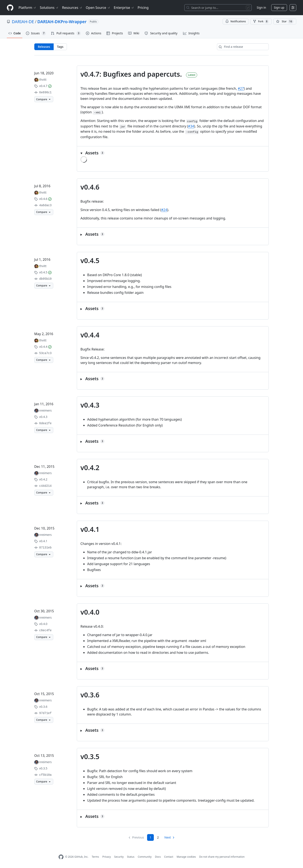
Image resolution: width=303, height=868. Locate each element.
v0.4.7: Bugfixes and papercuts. (131, 74)
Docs (158, 857)
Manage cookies (186, 857)
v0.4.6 (90, 187)
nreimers (45, 410)
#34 (191, 126)
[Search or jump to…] (218, 8)
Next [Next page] (168, 837)
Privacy (107, 857)
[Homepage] (10, 8)
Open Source (98, 8)
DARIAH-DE (23, 22)
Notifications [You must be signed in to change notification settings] (236, 21)
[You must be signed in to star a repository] (285, 21)
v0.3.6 (90, 695)
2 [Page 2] (158, 837)
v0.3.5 (90, 756)
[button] (173, 153)
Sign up (279, 7)
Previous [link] (138, 837)
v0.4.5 (90, 260)
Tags (60, 47)
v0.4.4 (90, 335)
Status (131, 857)
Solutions (49, 8)
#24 (164, 210)
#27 (241, 88)
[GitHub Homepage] (61, 857)
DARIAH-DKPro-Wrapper (62, 22)
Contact (169, 857)
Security (119, 857)
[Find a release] (243, 47)
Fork (261, 21)
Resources (72, 8)
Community (145, 857)
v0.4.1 (90, 529)
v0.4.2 (90, 467)
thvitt (43, 80)
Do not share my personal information (222, 857)
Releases (44, 47)
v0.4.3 (90, 405)
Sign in (261, 7)
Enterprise (124, 8)
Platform (27, 8)
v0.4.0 (90, 612)
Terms (95, 857)
